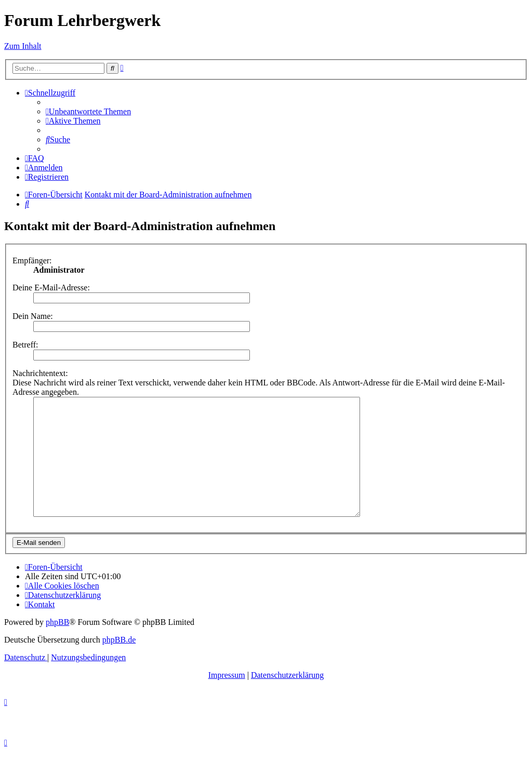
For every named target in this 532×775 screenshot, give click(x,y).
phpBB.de (119, 663)
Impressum (227, 698)
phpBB (57, 645)
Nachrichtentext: (40, 373)
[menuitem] (88, 111)
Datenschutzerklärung (287, 698)
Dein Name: (33, 316)
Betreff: (25, 345)
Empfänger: (32, 260)
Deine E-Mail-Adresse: (51, 288)
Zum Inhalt (23, 46)
